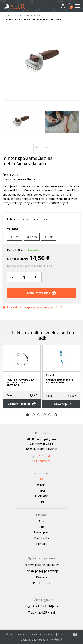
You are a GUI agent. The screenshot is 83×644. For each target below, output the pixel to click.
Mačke (41, 485)
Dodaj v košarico (42, 293)
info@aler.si (42, 460)
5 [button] (50, 414)
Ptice (42, 490)
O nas (42, 521)
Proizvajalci (41, 538)
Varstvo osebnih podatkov (41, 564)
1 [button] (28, 414)
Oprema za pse (31, 15)
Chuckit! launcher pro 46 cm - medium (61, 381)
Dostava (41, 577)
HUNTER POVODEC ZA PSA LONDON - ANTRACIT (20, 382)
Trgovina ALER (42, 606)
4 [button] (44, 414)
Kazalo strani (41, 583)
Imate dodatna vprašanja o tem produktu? (32, 307)
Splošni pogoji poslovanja (42, 570)
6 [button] (55, 414)
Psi (17, 15)
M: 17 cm (32, 237)
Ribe (42, 502)
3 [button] (39, 414)
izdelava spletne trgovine (35, 639)
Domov (7, 15)
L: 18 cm (49, 237)
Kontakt (41, 543)
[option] (21, 122)
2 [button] (33, 414)
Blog (42, 526)
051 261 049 (41, 456)
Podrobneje (61, 404)
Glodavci (41, 496)
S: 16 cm (15, 237)
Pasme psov (41, 532)
